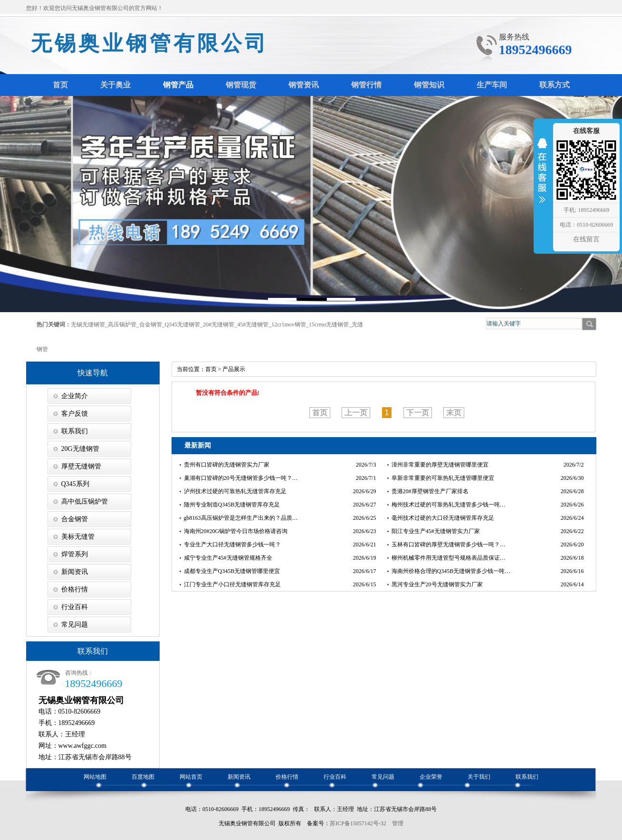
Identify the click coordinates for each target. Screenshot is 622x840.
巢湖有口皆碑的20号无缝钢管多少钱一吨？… (241, 478)
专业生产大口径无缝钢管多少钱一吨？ (232, 544)
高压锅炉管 (122, 325)
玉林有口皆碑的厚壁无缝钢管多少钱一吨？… (449, 544)
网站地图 (95, 777)
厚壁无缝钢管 (81, 466)
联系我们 (75, 431)
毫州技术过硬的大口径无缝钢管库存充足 (443, 518)
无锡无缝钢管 (88, 325)
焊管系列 (75, 554)
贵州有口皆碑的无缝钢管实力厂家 (227, 465)
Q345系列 (75, 484)
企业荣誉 (431, 777)
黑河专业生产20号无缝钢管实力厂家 (437, 584)
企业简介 (75, 396)
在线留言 (586, 239)
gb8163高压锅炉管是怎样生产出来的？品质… (241, 518)
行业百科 (75, 607)
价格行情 (75, 589)
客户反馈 (75, 414)
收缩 (542, 177)
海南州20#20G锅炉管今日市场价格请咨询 (236, 531)
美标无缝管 (78, 537)
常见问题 (75, 625)
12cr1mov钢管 (289, 325)
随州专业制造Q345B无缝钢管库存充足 (232, 505)
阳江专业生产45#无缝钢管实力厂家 (436, 531)
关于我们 (479, 777)
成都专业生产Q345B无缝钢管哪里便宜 (232, 571)
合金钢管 (151, 325)
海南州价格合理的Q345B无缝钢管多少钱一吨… (451, 571)
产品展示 (234, 369)
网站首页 (191, 777)
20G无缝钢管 (80, 449)
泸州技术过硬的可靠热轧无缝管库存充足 (235, 491)
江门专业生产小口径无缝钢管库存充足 (232, 584)
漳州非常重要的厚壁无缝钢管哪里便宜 (440, 465)
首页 (211, 369)
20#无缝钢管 (219, 325)
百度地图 (143, 777)
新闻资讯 (75, 572)
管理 (398, 823)
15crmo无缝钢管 (329, 325)
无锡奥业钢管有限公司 (150, 43)
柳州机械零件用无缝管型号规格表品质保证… (449, 558)
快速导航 (93, 373)
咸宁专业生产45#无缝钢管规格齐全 (228, 558)
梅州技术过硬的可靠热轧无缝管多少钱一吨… (449, 505)
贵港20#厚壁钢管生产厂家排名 (430, 491)
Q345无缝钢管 (183, 325)
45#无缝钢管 (253, 325)
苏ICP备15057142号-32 (358, 823)
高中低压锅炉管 (85, 501)
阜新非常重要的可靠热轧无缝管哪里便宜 (443, 478)
